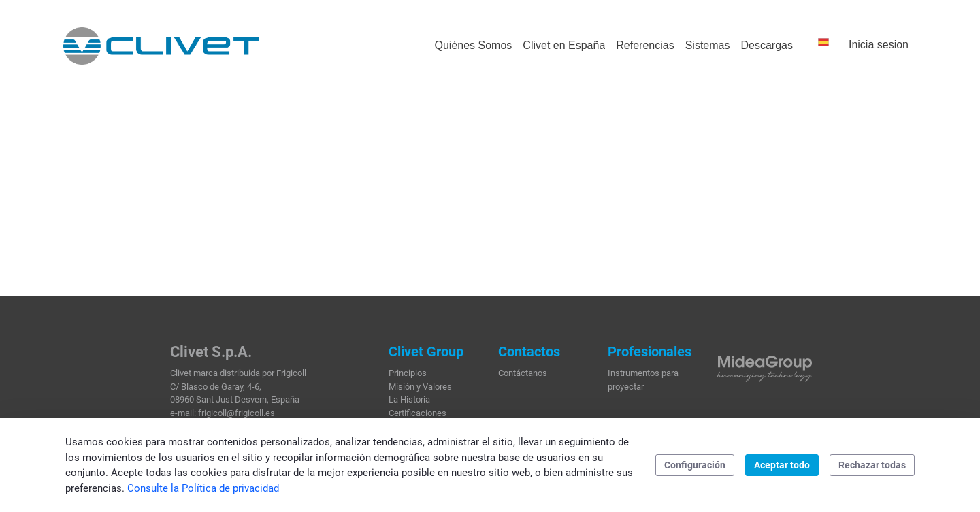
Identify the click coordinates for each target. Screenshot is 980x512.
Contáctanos (523, 373)
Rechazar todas (872, 465)
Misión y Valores (420, 387)
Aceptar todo (782, 465)
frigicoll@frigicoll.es (236, 413)
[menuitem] (473, 46)
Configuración (695, 465)
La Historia (409, 399)
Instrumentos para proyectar (643, 380)
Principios (408, 373)
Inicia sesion (879, 45)
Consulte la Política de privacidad (203, 488)
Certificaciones (418, 413)
